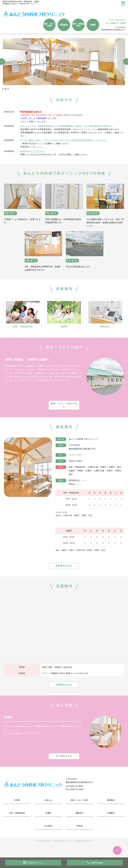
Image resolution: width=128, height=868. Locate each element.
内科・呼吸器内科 (78, 25)
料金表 (80, 837)
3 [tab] (8, 89)
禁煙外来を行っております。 (33, 151)
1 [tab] (3, 89)
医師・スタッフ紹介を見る (64, 406)
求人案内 (48, 837)
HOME (17, 811)
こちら (39, 147)
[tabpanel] (64, 62)
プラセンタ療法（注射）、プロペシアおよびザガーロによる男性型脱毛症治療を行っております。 (64, 140)
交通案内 (111, 824)
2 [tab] (6, 89)
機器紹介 (80, 824)
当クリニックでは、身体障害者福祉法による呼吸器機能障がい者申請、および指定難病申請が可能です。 (67, 126)
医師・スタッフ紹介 (49, 25)
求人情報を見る (64, 767)
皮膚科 (93, 25)
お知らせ (48, 811)
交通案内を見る (64, 692)
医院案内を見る (64, 569)
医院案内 (64, 25)
